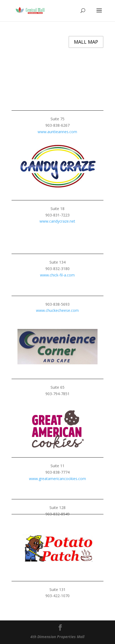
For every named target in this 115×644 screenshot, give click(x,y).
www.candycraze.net (57, 221)
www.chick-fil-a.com (57, 275)
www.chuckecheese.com (57, 310)
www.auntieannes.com (57, 132)
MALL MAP (86, 42)
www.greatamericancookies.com (57, 479)
